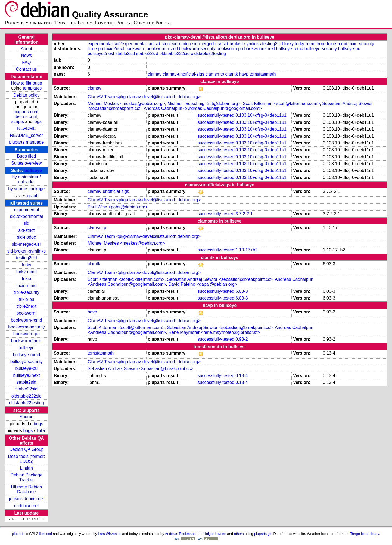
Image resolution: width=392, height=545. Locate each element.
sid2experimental (27, 216)
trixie (26, 278)
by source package (26, 189)
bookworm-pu (27, 334)
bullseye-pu (26, 368)
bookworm (26, 313)
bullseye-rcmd (27, 355)
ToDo (41, 431)
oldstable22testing (27, 403)
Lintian (27, 468)
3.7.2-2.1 (244, 214)
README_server (26, 135)
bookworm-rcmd (27, 320)
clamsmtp (215, 74)
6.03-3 (242, 291)
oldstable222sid (27, 396)
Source (27, 417)
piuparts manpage (26, 142)
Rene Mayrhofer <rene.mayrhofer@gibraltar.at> (214, 332)
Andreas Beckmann (180, 534)
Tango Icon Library (365, 534)
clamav (155, 74)
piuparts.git (263, 534)
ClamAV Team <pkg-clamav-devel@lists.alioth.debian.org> (144, 97)
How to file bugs (26, 83)
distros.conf (26, 117)
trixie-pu (27, 299)
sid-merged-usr (27, 244)
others (239, 534)
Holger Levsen (215, 534)
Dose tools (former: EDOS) (26, 459)
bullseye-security (27, 361)
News (26, 55)
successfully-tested (216, 115)
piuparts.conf (26, 112)
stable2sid (26, 382)
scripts (18, 121)
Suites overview (26, 163)
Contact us (26, 69)
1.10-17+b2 (246, 250)
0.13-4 (242, 376)
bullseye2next (26, 375)
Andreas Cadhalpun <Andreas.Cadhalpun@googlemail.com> (203, 108)
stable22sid (27, 389)
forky (27, 265)
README (26, 128)
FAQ (26, 62)
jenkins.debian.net (27, 499)
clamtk (232, 74)
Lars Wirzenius (110, 534)
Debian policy (26, 95)
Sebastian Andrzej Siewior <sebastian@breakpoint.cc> (220, 279)
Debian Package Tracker (27, 477)
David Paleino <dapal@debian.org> (203, 284)
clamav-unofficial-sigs (184, 74)
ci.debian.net (27, 506)
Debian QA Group (26, 449)
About (26, 49)
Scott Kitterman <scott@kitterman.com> (281, 104)
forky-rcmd (27, 272)
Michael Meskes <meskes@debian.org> (126, 104)
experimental (27, 210)
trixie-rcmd (27, 286)
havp (244, 74)
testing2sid (27, 258)
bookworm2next (27, 341)
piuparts (18, 534)
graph (33, 196)
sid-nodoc (27, 237)
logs (38, 121)
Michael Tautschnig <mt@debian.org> (204, 104)
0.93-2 (242, 339)
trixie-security (26, 292)
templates (32, 88)
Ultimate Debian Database (26, 489)
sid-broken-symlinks (27, 251)
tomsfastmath (263, 74)
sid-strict (27, 230)
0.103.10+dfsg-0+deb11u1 (261, 115)
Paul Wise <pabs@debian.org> (118, 207)
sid (26, 223)
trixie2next (27, 306)
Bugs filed (26, 156)
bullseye (33, 170)
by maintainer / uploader (27, 179)
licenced (46, 534)
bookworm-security (26, 327)
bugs (38, 424)
